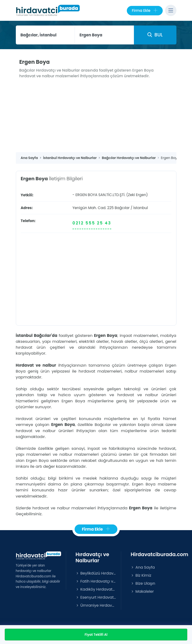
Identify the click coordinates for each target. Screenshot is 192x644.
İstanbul (141, 208)
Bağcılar (122, 208)
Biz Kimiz (141, 575)
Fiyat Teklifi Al (96, 635)
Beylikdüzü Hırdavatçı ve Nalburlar (96, 573)
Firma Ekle (145, 11)
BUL (155, 35)
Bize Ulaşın (143, 583)
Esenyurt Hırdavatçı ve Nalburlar (96, 597)
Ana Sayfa (143, 567)
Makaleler (142, 591)
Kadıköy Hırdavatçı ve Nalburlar (96, 589)
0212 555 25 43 (92, 223)
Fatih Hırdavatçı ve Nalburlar (96, 581)
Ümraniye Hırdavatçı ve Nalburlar (96, 605)
